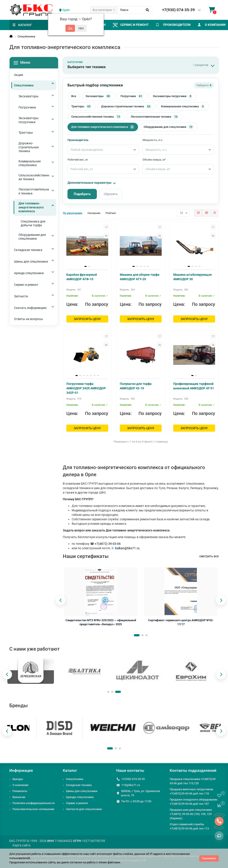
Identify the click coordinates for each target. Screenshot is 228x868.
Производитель (78, 140)
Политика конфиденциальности (34, 803)
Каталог (70, 770)
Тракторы (81, 106)
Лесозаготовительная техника (155, 117)
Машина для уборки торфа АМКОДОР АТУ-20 (140, 277)
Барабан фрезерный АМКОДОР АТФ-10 (82, 277)
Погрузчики (132, 96)
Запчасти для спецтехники (84, 809)
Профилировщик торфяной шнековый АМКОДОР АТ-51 (194, 386)
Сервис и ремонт (137, 25)
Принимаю (209, 858)
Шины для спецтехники (82, 791)
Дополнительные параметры (91, 183)
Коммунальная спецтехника (183, 106)
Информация (21, 770)
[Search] (135, 10)
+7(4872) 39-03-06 (108, 544)
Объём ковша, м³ (154, 160)
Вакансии (19, 797)
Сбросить (111, 194)
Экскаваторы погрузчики (173, 96)
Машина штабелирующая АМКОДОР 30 (192, 277)
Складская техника (79, 785)
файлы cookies (123, 854)
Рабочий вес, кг (78, 160)
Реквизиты (20, 791)
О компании (20, 785)
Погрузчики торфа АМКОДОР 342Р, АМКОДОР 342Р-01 (86, 388)
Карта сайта (22, 845)
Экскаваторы (98, 96)
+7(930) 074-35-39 (178, 10)
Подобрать (82, 194)
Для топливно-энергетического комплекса (103, 127)
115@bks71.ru (131, 785)
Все (74, 96)
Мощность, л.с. (153, 140)
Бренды (18, 779)
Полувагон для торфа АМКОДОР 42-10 (136, 386)
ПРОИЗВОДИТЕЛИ (184, 25)
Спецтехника (26, 36)
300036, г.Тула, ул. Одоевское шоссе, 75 (140, 793)
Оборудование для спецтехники (169, 127)
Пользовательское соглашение (33, 809)
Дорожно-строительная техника (126, 106)
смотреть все (209, 556)
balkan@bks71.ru (127, 548)
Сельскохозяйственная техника (96, 117)
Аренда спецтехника (80, 797)
